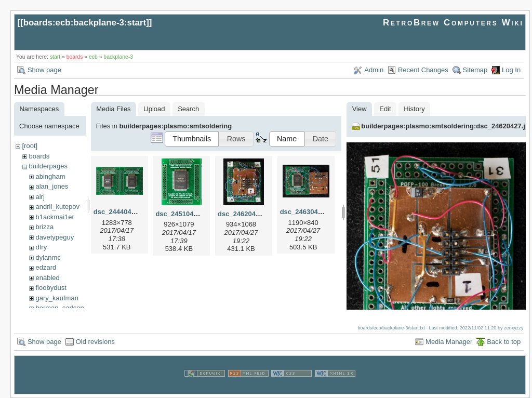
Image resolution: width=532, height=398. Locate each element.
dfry (41, 247)
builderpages (48, 166)
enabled (47, 278)
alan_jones (52, 186)
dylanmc (48, 257)
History (414, 109)
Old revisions (95, 341)
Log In (511, 70)
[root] (30, 146)
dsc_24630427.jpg (309, 212)
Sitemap (475, 70)
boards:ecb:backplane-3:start (85, 23)
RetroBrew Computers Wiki (453, 23)
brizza (44, 227)
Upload (154, 109)
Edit (385, 109)
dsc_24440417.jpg (122, 212)
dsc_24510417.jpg (184, 214)
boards (75, 57)
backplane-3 (118, 57)
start (55, 57)
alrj (40, 197)
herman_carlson (59, 308)
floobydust (51, 288)
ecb (93, 57)
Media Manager (449, 341)
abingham (50, 176)
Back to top (504, 341)
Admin (374, 70)
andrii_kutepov (57, 207)
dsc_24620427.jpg (247, 214)
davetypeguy (55, 237)
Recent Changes (423, 70)
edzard (46, 267)
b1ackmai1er (55, 217)
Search (188, 109)
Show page (44, 70)
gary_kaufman (57, 298)
